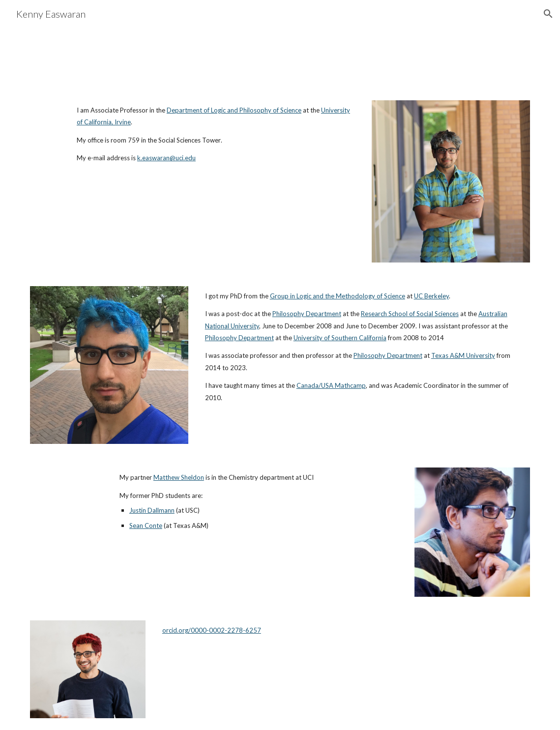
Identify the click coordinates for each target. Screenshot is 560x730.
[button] (548, 14)
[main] (216, 134)
